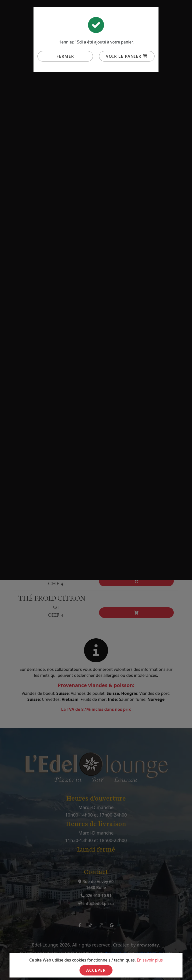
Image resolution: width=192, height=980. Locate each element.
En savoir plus (150, 960)
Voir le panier (127, 56)
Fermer (65, 56)
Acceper (96, 970)
